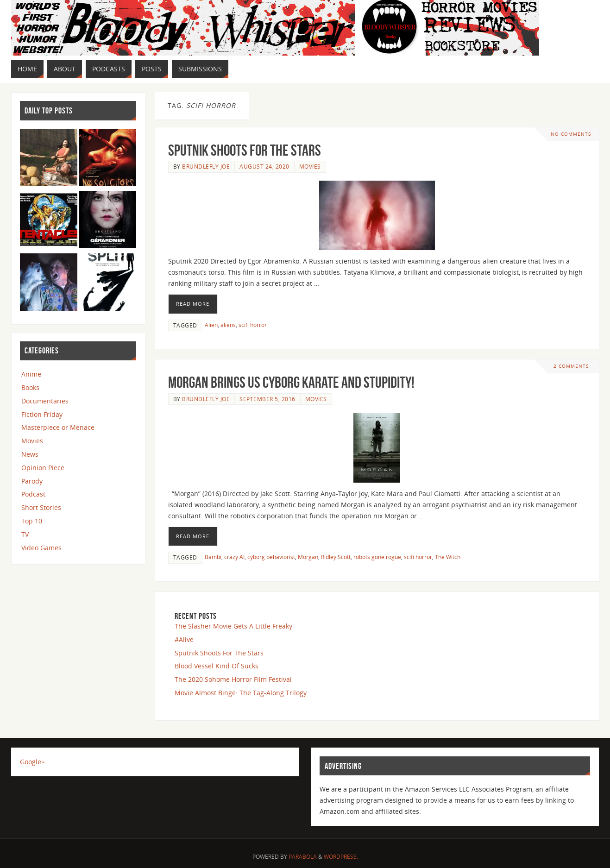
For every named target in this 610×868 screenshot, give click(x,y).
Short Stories (41, 507)
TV (25, 534)
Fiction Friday (42, 414)
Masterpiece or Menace (58, 427)
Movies (310, 166)
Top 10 (32, 521)
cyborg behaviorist (271, 557)
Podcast (33, 494)
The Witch (448, 557)
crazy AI (234, 557)
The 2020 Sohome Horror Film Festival (233, 679)
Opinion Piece (43, 468)
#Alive (184, 639)
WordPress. (341, 857)
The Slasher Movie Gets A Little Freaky (233, 626)
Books (30, 387)
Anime (31, 374)
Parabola (303, 857)
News (30, 454)
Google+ (32, 762)
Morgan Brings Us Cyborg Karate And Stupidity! (291, 382)
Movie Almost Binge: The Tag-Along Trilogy (241, 693)
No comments (571, 134)
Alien (211, 325)
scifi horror (253, 325)
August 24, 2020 (264, 166)
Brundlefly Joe (206, 166)
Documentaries (45, 401)
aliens (228, 325)
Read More (193, 304)
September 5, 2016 (267, 399)
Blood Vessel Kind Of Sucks (217, 666)
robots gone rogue (377, 557)
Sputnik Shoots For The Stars (245, 150)
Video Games (41, 548)
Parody (32, 481)
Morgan (308, 557)
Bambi (213, 557)
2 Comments (571, 366)
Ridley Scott (336, 557)
